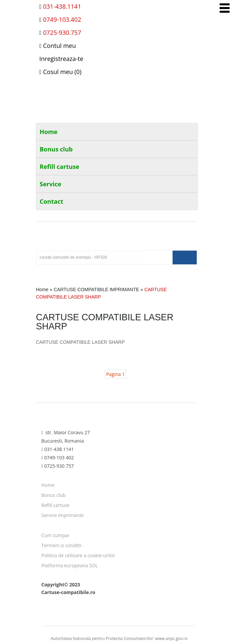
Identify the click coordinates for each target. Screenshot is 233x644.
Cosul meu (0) (60, 72)
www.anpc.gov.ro (171, 638)
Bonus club (56, 149)
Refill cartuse (59, 167)
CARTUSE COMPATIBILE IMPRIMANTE (96, 289)
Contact (51, 201)
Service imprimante (63, 515)
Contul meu (58, 46)
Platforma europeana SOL (70, 565)
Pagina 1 (115, 374)
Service (50, 184)
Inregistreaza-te (61, 59)
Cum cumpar (55, 535)
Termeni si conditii (61, 545)
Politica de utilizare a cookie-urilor (78, 555)
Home (49, 132)
